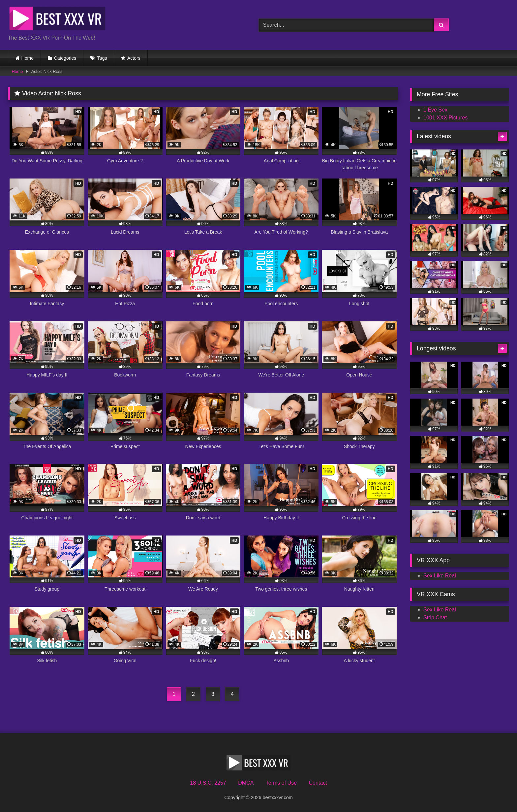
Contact (318, 783)
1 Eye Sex (435, 110)
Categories (65, 58)
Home (28, 58)
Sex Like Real (440, 576)
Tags (102, 58)
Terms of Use (281, 783)
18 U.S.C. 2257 (208, 783)
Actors (134, 58)
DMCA (246, 783)
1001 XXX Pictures (445, 118)
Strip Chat (435, 617)
